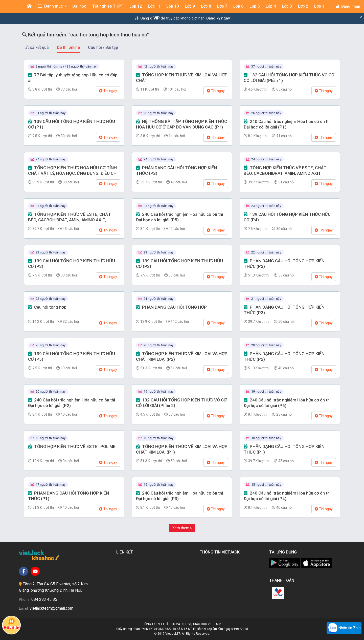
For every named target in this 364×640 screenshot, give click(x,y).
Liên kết (126, 552)
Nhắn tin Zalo (344, 628)
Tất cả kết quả (36, 47)
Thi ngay (108, 91)
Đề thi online (68, 47)
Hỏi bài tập (11, 624)
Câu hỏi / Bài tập (103, 47)
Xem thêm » (182, 528)
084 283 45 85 (44, 599)
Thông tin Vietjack (221, 552)
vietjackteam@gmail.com (51, 608)
